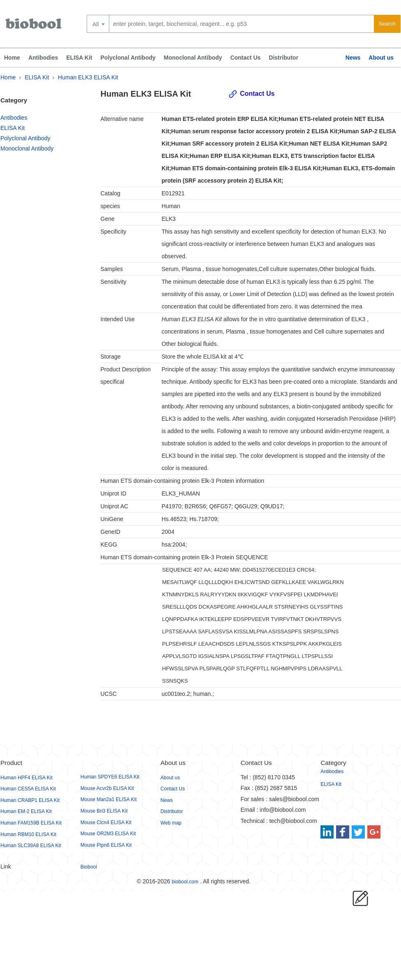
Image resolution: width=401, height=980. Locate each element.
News (353, 58)
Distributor (283, 58)
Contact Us (245, 58)
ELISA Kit (79, 58)
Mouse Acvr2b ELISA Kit (107, 788)
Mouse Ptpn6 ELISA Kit (106, 845)
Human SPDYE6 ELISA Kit (110, 777)
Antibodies (43, 58)
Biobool (89, 867)
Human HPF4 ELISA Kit (27, 778)
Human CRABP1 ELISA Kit (30, 800)
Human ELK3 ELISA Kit (88, 77)
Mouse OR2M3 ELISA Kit (108, 834)
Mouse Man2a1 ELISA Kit (109, 799)
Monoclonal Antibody (193, 58)
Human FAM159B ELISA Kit (31, 823)
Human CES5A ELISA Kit (28, 789)
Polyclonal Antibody (128, 58)
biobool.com (185, 882)
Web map (171, 823)
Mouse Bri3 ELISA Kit (104, 811)
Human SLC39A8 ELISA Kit (31, 846)
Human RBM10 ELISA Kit (28, 834)
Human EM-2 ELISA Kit (26, 811)
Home (12, 58)
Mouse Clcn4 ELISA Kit (106, 822)
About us (381, 58)
